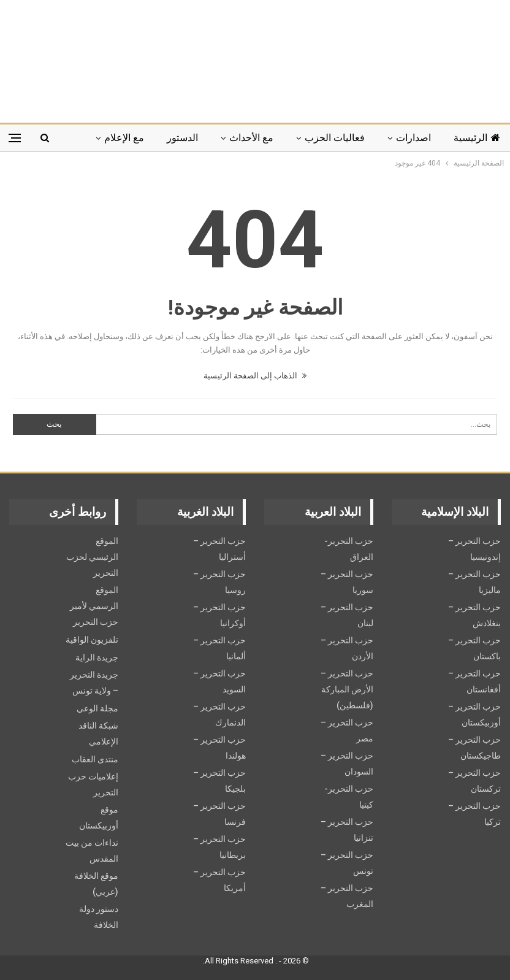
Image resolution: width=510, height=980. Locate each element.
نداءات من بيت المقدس (92, 851)
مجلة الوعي (97, 708)
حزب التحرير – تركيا (474, 814)
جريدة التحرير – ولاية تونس (94, 683)
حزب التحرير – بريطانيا (219, 847)
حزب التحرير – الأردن (347, 648)
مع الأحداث (251, 138)
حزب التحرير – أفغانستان (474, 681)
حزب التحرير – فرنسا (219, 814)
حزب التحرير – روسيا (219, 582)
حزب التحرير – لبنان (347, 615)
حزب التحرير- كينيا (349, 797)
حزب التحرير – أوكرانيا (219, 615)
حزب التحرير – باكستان (474, 648)
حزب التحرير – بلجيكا (219, 781)
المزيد (132, 138)
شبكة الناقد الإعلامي (98, 733)
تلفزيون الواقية (92, 640)
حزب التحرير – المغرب (347, 896)
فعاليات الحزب (335, 138)
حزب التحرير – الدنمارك (219, 714)
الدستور (182, 138)
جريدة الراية (97, 657)
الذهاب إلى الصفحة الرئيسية (255, 376)
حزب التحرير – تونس (347, 863)
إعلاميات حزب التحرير (93, 784)
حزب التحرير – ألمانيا (219, 648)
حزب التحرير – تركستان (474, 781)
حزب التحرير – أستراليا (219, 549)
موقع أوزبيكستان (99, 817)
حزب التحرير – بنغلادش (474, 615)
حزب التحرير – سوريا (347, 582)
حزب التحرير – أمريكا (219, 880)
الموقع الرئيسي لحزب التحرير (92, 557)
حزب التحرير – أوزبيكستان (474, 714)
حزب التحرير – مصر (347, 730)
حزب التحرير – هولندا (219, 748)
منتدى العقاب (95, 759)
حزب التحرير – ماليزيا (474, 582)
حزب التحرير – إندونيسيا (474, 549)
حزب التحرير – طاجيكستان (474, 748)
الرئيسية (477, 138)
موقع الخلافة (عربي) (96, 884)
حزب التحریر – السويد (219, 681)
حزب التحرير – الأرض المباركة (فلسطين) (347, 689)
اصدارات (413, 138)
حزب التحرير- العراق (349, 549)
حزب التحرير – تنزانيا (347, 830)
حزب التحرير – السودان (347, 764)
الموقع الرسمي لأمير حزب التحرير (94, 606)
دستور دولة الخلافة (99, 917)
